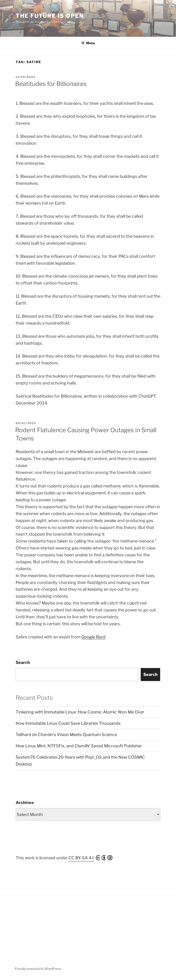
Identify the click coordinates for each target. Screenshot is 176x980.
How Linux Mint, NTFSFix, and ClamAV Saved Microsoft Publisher (79, 746)
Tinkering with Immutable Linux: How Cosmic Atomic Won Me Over (80, 712)
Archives (25, 802)
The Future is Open (50, 16)
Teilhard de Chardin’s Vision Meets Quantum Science (66, 735)
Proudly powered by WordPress (38, 969)
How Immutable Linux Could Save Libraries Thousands (68, 723)
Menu (88, 43)
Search (23, 662)
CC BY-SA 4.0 (90, 858)
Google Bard (93, 637)
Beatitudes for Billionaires (51, 84)
